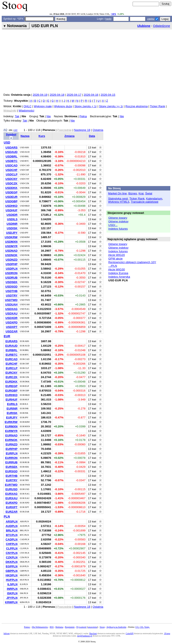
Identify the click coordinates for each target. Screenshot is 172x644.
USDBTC (11, 161)
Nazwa (25, 136)
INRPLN (12, 589)
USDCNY (11, 179)
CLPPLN (12, 548)
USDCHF (11, 170)
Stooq (102, 627)
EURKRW (11, 422)
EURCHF (11, 364)
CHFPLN (12, 544)
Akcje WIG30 (116, 269)
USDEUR (11, 197)
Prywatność (82, 627)
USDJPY (12, 233)
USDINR (12, 224)
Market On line (117, 193)
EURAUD (11, 346)
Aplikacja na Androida (116, 627)
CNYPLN (12, 553)
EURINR (12, 409)
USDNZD (11, 260)
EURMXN (11, 426)
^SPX (113, 14)
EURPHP (11, 449)
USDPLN (12, 269)
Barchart (93, 633)
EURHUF (11, 400)
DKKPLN (11, 562)
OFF (16, 130)
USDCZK (11, 183)
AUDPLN (11, 526)
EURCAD (11, 359)
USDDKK (11, 188)
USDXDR (11, 318)
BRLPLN (12, 530)
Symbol (11, 134)
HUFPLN (12, 580)
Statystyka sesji (118, 199)
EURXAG (11, 494)
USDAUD (11, 152)
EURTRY (12, 480)
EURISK (12, 413)
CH (142, 627)
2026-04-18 (57, 95)
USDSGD (11, 287)
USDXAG (11, 309)
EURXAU (11, 498)
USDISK (12, 228)
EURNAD (11, 435)
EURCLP (12, 368)
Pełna (83, 116)
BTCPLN (12, 535)
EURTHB (11, 476)
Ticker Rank (157, 106)
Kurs (42, 136)
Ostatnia (98, 130)
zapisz (151, 19)
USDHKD (11, 206)
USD (7, 142)
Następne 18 (82, 130)
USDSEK (11, 282)
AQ (5, 130)
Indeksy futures (118, 229)
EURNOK (11, 440)
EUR (7, 336)
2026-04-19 (40, 95)
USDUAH (11, 304)
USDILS (12, 219)
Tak (17, 116)
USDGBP (11, 201)
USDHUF (11, 210)
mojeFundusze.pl (85, 636)
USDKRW (11, 237)
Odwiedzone (162, 26)
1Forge (167, 633)
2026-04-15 (108, 95)
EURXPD (11, 503)
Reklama (59, 627)
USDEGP (11, 192)
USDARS (11, 147)
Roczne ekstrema (137, 106)
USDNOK (11, 255)
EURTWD (11, 485)
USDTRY (12, 296)
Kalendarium (154, 199)
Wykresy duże (63, 106)
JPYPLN (12, 598)
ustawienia (93, 627)
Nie (49, 116)
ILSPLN (12, 584)
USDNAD (11, 251)
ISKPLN (12, 593)
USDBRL (11, 156)
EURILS (12, 404)
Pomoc (27, 627)
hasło (108, 19)
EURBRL (11, 350)
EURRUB (11, 462)
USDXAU (11, 313)
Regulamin (70, 627)
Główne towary (118, 218)
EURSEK (11, 467)
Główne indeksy (118, 221)
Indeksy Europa (118, 273)
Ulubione (144, 26)
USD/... (113, 225)
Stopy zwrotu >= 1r (111, 106)
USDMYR (11, 246)
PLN (7, 516)
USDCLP (12, 174)
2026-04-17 (74, 95)
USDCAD (11, 165)
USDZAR (11, 331)
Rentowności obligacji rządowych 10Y (132, 262)
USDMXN (11, 242)
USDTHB (11, 291)
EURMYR (11, 431)
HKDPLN (11, 575)
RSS (52, 627)
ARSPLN (12, 522)
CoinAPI (129, 633)
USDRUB (11, 278)
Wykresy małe (43, 106)
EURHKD (11, 395)
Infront (7, 633)
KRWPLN (11, 602)
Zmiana (70, 136)
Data (92, 136)
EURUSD (11, 489)
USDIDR (12, 215)
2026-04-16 (91, 95)
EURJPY (12, 417)
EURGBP (11, 391)
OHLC (28, 106)
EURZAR (11, 512)
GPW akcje (115, 259)
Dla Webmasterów (40, 627)
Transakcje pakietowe (144, 202)
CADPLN (11, 539)
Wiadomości (26, 111)
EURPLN (12, 453)
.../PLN (113, 266)
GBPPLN (11, 571)
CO (137, 627)
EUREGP (11, 386)
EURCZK (11, 377)
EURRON (11, 458)
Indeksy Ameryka (119, 277)
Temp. (147, 627)
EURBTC (11, 355)
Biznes (133, 193)
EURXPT (12, 507)
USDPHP (11, 264)
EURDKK (11, 382)
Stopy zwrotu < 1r (85, 106)
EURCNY (11, 373)
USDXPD (11, 322)
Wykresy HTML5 (119, 202)
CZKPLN (12, 557)
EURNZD (11, 444)
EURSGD (11, 471)
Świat (149, 193)
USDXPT (12, 327)
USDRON (11, 273)
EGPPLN (12, 566)
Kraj (141, 193)
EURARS (11, 341)
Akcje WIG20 (116, 255)
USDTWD (11, 300)
